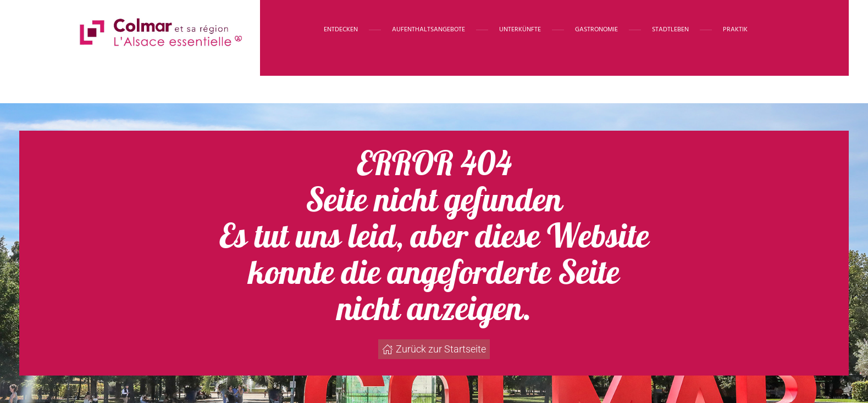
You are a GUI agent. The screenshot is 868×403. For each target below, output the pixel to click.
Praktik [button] (735, 30)
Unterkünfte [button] (520, 30)
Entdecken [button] (341, 30)
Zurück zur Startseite (434, 349)
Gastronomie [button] (596, 30)
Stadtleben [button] (670, 30)
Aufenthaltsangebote (429, 30)
